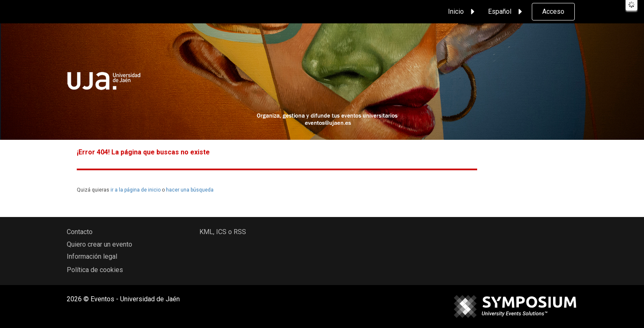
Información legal (92, 256)
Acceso (553, 11)
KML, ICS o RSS (223, 232)
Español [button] (506, 12)
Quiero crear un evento (99, 244)
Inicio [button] (463, 12)
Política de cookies (95, 270)
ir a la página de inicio (136, 190)
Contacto (80, 232)
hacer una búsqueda (190, 190)
